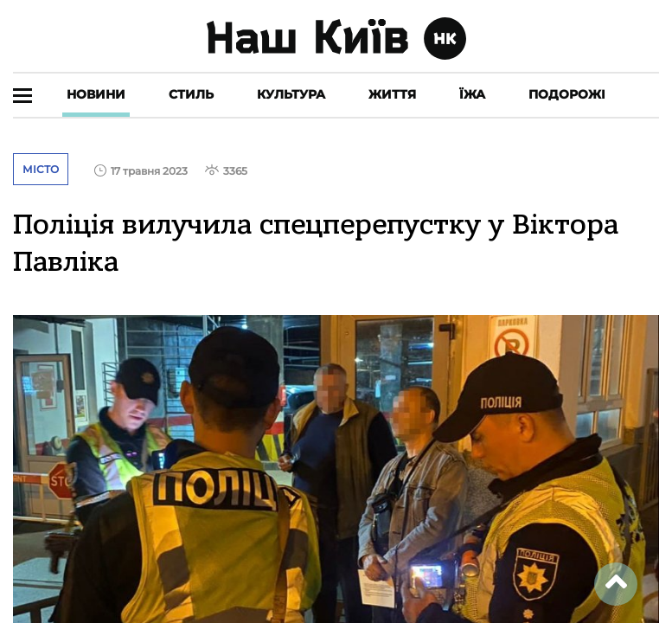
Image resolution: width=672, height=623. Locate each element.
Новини (96, 94)
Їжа (472, 94)
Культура (291, 94)
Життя (392, 94)
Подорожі (567, 94)
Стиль (191, 94)
